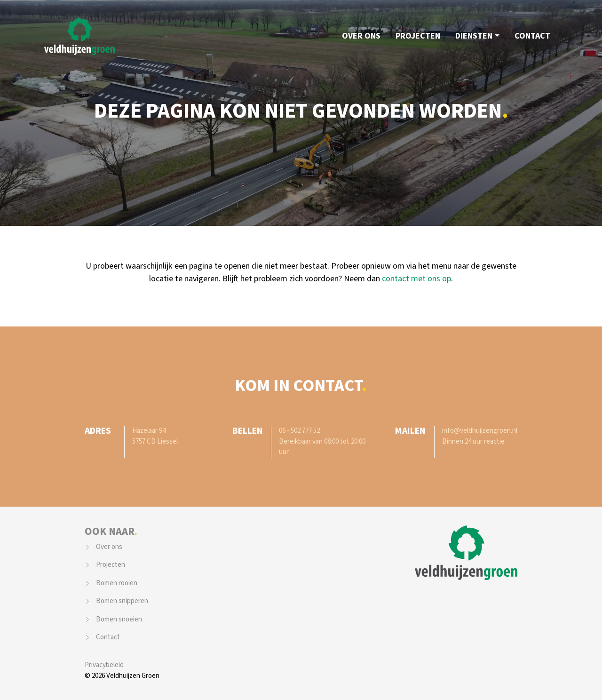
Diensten (474, 36)
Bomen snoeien (119, 619)
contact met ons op (416, 279)
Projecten (418, 36)
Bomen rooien (117, 583)
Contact (532, 36)
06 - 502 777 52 (299, 431)
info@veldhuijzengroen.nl (480, 431)
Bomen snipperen (122, 601)
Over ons (361, 36)
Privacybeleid (104, 665)
